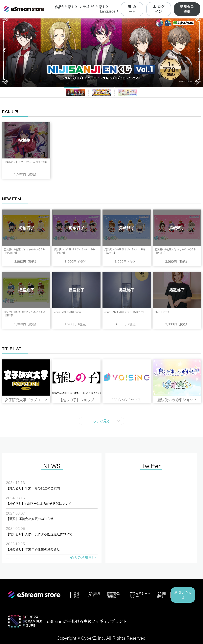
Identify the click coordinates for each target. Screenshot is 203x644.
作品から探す (67, 7)
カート (133, 9)
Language (110, 12)
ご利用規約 (161, 595)
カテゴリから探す (95, 7)
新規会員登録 (187, 9)
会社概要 (77, 595)
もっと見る (101, 421)
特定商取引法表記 (114, 595)
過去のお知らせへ (84, 558)
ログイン (159, 9)
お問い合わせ (183, 595)
